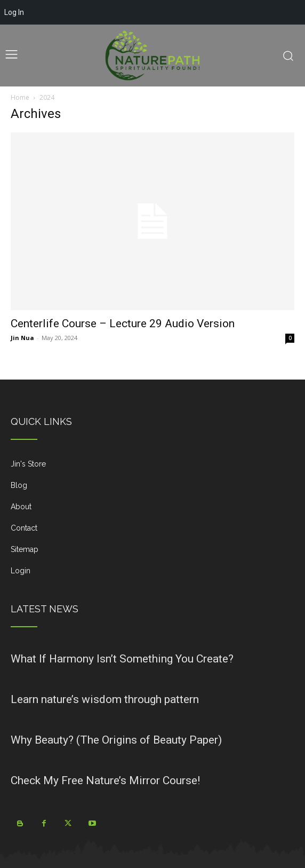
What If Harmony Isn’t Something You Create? (122, 659)
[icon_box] (152, 468)
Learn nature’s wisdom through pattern (105, 699)
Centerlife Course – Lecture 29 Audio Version (123, 323)
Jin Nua (22, 338)
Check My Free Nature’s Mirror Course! (105, 780)
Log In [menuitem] (14, 12)
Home (20, 97)
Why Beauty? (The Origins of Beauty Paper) (116, 740)
